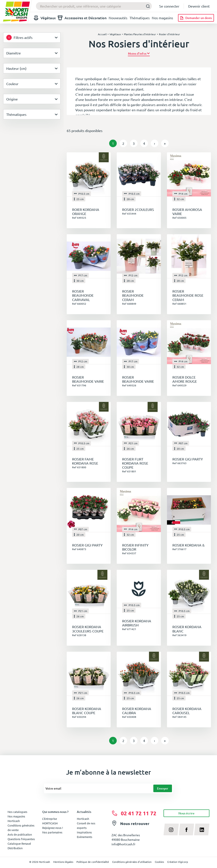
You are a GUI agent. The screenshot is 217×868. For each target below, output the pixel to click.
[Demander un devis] (196, 18)
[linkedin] (202, 829)
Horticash (83, 819)
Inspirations (84, 832)
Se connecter (169, 6)
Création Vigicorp (178, 862)
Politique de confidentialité (93, 862)
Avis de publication (20, 834)
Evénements (85, 837)
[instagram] (171, 829)
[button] (139, 53)
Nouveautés (118, 18)
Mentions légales (63, 862)
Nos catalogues (17, 812)
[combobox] (94, 6)
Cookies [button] (159, 862)
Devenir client (199, 6)
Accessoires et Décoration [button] (82, 18)
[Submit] (147, 6)
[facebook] (187, 829)
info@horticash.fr (123, 844)
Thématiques (140, 18)
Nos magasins (162, 18)
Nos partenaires (52, 832)
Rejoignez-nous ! (53, 828)
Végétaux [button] (45, 18)
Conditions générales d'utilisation (132, 862)
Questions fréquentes (21, 839)
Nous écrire (186, 813)
